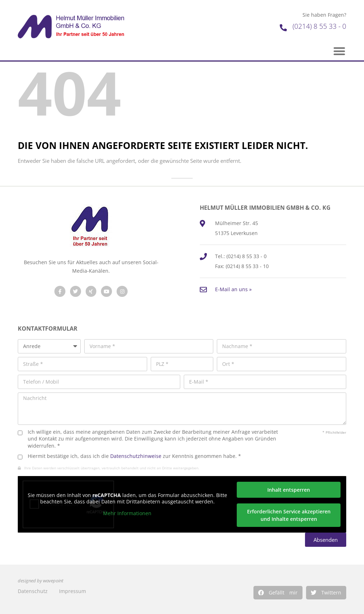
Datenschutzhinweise (136, 456)
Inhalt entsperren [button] (289, 490)
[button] (278, 593)
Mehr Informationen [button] (127, 514)
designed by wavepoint (41, 581)
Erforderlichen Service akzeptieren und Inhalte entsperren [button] (289, 515)
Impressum (73, 591)
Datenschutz (33, 591)
